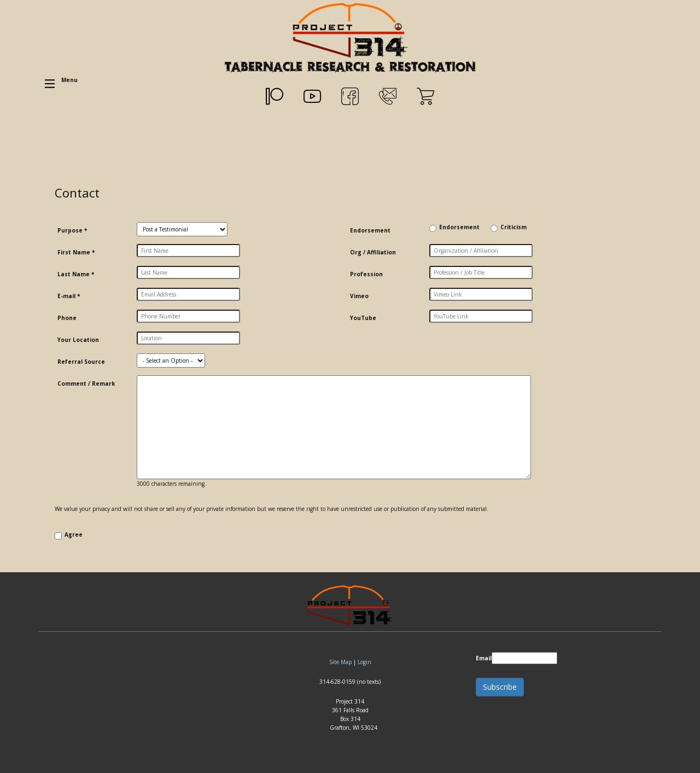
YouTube (363, 318)
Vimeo (359, 296)
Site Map (340, 662)
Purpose (72, 230)
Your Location (78, 340)
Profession (366, 274)
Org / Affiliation (373, 252)
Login (364, 662)
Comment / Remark (86, 383)
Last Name (76, 274)
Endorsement (370, 230)
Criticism (514, 227)
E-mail (69, 296)
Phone (67, 318)
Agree (74, 534)
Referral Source (81, 362)
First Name (76, 252)
